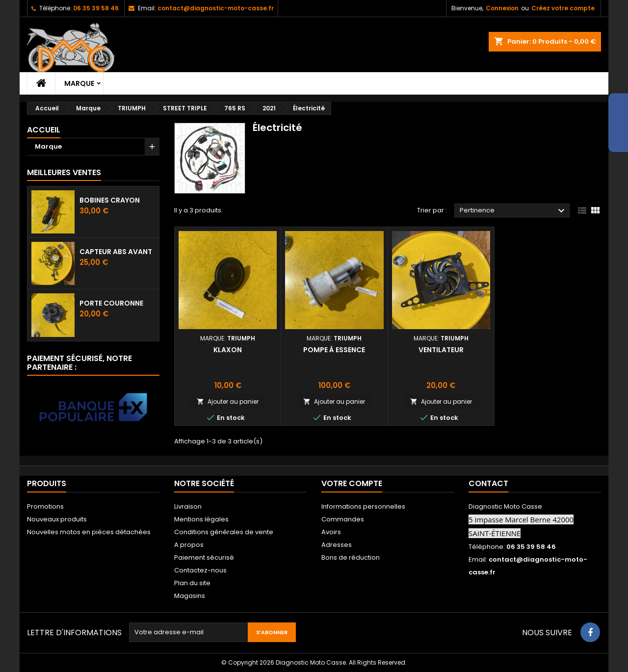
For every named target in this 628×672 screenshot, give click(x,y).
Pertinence (513, 211)
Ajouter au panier (228, 401)
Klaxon (228, 350)
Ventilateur (441, 350)
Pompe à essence (334, 350)
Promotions (45, 506)
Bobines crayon (110, 200)
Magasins (190, 596)
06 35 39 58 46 (96, 8)
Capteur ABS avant (116, 252)
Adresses (337, 545)
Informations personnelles (363, 506)
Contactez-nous (200, 570)
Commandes (343, 519)
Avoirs (331, 532)
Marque (79, 83)
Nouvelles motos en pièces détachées (89, 532)
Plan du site (192, 583)
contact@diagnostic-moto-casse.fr (216, 8)
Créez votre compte (563, 8)
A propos (189, 545)
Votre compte (352, 483)
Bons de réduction (351, 557)
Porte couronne (111, 303)
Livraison (188, 506)
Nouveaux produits (57, 519)
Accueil (44, 130)
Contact (488, 483)
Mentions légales (201, 519)
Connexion (502, 8)
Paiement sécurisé (204, 557)
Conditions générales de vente (224, 532)
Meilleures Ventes (64, 172)
